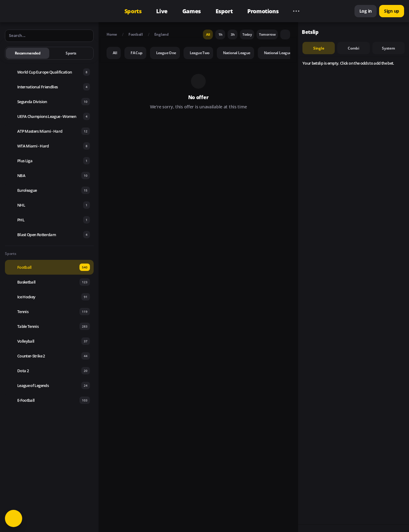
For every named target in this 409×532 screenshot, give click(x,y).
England (162, 34)
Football (136, 34)
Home (112, 34)
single (319, 48)
